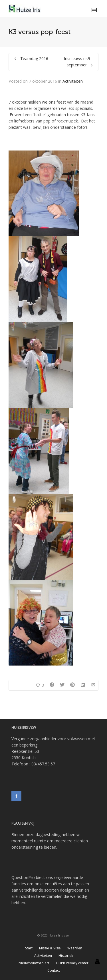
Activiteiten (73, 81)
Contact (54, 970)
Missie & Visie (50, 948)
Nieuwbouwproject (34, 963)
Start (29, 948)
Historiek (66, 956)
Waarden (75, 948)
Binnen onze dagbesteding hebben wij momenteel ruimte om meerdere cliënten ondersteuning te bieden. (50, 841)
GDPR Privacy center (72, 963)
